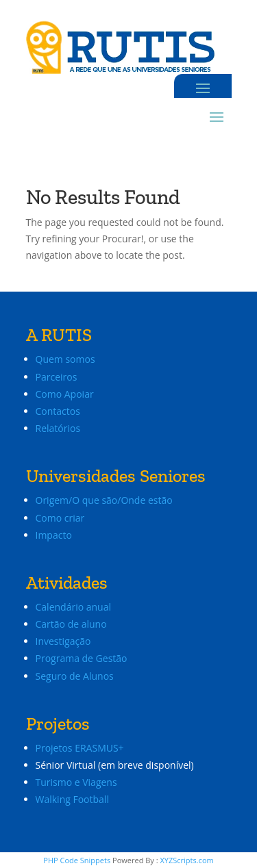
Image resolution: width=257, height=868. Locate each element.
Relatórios (58, 428)
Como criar (60, 518)
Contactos (58, 411)
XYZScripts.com (186, 860)
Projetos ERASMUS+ (81, 748)
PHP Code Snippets (77, 860)
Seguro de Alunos (75, 676)
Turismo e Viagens (76, 782)
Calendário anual (74, 607)
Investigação (63, 641)
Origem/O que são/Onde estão (104, 500)
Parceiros (57, 377)
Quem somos (65, 359)
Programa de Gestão (82, 658)
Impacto (54, 535)
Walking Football (72, 799)
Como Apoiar (65, 394)
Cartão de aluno (71, 624)
